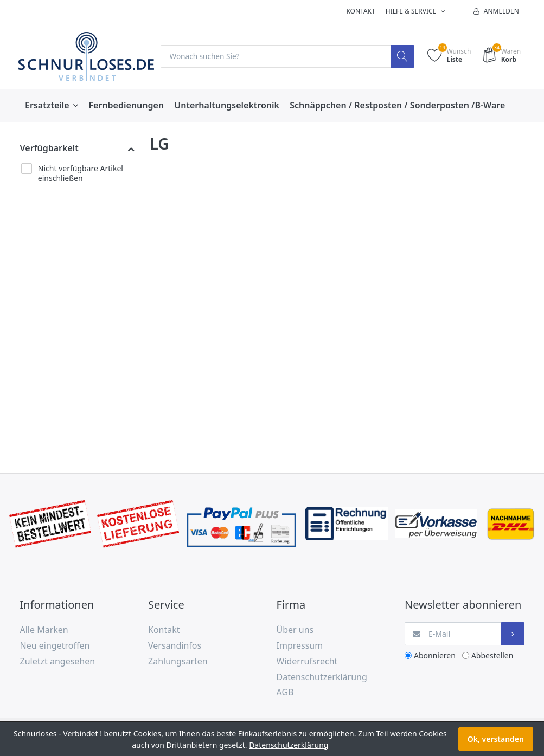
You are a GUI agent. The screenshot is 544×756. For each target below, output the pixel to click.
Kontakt (360, 11)
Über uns (295, 630)
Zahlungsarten (178, 661)
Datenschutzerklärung (322, 677)
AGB (285, 693)
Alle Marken (44, 630)
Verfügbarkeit (49, 148)
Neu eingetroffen (55, 646)
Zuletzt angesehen (58, 661)
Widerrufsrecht (307, 661)
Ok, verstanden (496, 739)
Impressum (300, 646)
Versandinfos (175, 646)
